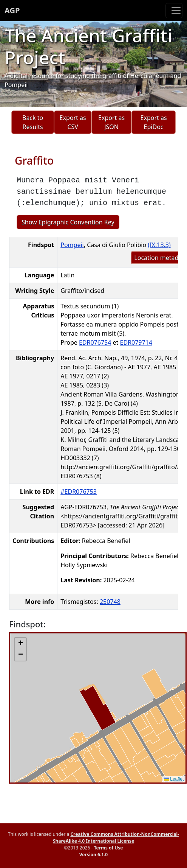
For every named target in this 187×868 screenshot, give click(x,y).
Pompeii (72, 245)
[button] (20, 644)
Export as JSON (111, 122)
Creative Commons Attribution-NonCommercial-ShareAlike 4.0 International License (116, 838)
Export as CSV (73, 122)
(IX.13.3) (159, 245)
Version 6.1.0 (93, 855)
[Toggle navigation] (174, 11)
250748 (110, 602)
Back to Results (33, 122)
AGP (12, 10)
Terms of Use (108, 848)
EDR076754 (95, 342)
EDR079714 (136, 342)
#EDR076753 (79, 492)
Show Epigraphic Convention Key (68, 222)
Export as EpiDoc (154, 122)
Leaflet (174, 779)
